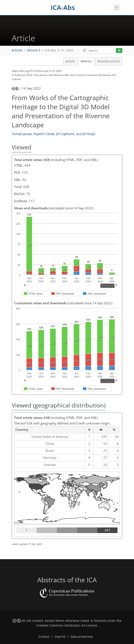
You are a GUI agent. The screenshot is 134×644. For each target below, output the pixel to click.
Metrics (86, 61)
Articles (17, 50)
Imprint (60, 637)
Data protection (82, 637)
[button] (85, 50)
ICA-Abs (63, 7)
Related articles (109, 61)
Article (70, 61)
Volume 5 (34, 50)
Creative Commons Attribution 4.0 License (67, 625)
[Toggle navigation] (117, 8)
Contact (44, 637)
